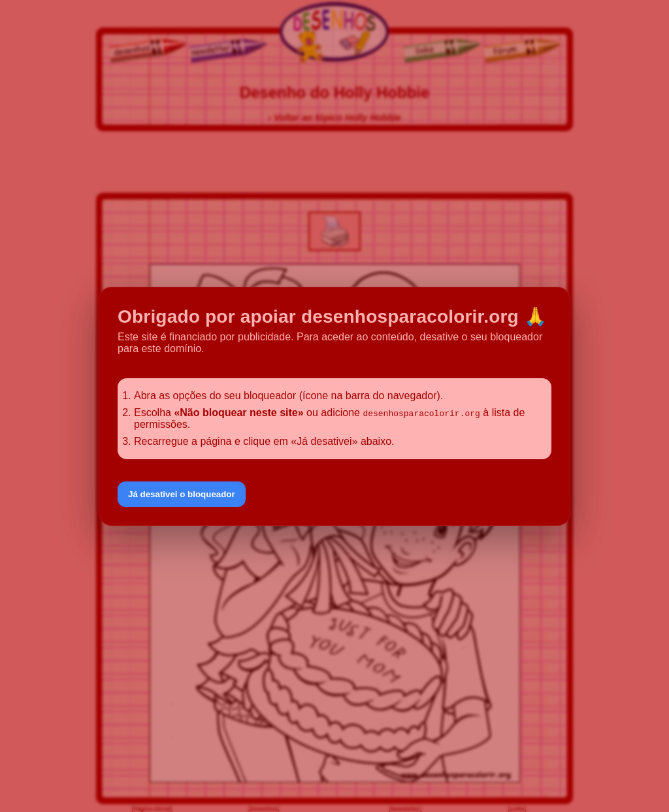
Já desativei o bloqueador (182, 494)
